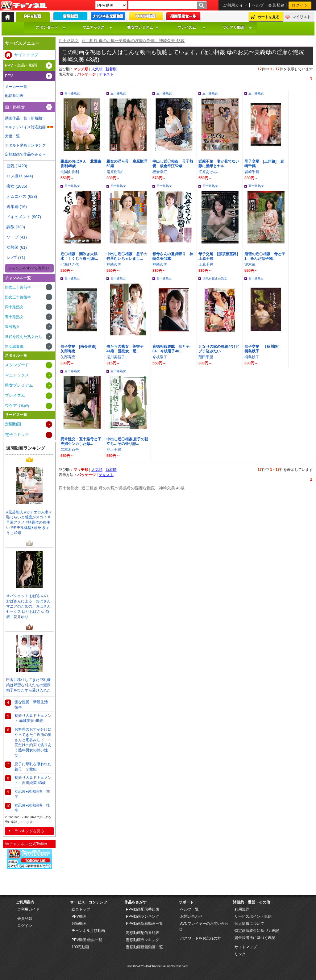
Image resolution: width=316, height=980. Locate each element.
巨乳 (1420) (17, 166)
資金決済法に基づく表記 (255, 938)
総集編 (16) (17, 207)
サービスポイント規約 (253, 916)
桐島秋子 (252, 357)
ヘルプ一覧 (189, 909)
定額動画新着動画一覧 (144, 947)
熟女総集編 (14, 347)
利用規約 (242, 909)
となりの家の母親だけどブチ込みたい (219, 349)
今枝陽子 (160, 357)
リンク (240, 954)
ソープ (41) (17, 237)
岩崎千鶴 (252, 172)
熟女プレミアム (143, 27)
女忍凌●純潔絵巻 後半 (32, 808)
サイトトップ (26, 55)
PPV (9, 76)
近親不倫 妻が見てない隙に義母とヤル (219, 164)
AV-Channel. (154, 966)
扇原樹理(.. (116, 172)
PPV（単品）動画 (21, 65)
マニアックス (97, 27)
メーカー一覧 (16, 87)
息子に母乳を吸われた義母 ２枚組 (33, 767)
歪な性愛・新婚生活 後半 (33, 705)
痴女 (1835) (17, 186)
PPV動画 (79, 916)
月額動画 (79, 924)
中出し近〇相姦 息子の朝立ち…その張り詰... (127, 441)
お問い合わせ (191, 916)
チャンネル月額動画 (88, 931)
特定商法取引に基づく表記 (257, 931)
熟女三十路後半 (18, 297)
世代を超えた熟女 (215, 278)
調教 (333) (16, 227)
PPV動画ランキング (143, 916)
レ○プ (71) (16, 257)
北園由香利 (70, 172)
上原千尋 (206, 264)
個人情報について (249, 924)
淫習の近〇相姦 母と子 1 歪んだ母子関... (265, 256)
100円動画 (80, 947)
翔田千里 (206, 357)
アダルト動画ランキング (25, 145)
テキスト (106, 74)
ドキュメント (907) (24, 217)
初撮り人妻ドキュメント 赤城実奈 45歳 (33, 718)
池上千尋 (114, 450)
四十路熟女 (69, 41)
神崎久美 (114, 264)
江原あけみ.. (209, 172)
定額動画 (13, 424)
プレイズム (191, 27)
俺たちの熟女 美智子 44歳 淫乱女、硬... (127, 349)
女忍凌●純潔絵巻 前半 (32, 794)
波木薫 (250, 264)
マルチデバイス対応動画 (25, 127)
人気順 (97, 69)
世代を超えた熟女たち (23, 337)
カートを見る (268, 17)
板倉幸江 (160, 172)
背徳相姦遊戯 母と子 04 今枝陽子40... (173, 349)
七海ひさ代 (70, 264)
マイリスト (301, 17)
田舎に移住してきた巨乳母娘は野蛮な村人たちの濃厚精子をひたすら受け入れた (28, 685)
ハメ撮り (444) (20, 176)
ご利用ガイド (235, 5)
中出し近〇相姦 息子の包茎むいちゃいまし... (127, 256)
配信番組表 (14, 96)
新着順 (111, 69)
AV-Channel (24, 6)
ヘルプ (258, 5)
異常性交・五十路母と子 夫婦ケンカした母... (81, 441)
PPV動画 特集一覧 (87, 940)
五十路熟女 (118, 93)
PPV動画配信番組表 (143, 909)
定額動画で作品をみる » (25, 154)
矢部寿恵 (68, 357)
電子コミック (17, 435)
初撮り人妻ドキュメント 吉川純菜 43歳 (33, 780)
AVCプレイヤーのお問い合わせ (204, 926)
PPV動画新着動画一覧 (144, 924)
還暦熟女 (12, 327)
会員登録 (276, 5)
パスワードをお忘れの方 (201, 938)
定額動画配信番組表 (143, 933)
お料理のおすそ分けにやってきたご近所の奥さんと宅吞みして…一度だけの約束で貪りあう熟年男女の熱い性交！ (33, 742)
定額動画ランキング (143, 940)
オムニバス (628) (22, 196)
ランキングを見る (29, 831)
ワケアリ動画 (237, 27)
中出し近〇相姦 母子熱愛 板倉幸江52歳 (173, 164)
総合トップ (81, 909)
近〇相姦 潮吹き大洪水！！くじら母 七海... (79, 256)
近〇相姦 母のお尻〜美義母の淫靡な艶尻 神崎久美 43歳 (133, 41)
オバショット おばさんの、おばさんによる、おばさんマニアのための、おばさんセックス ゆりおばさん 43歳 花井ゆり (29, 606)
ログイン (300, 5)
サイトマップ (246, 947)
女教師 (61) (17, 247)
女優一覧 (12, 136)
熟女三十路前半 (18, 287)
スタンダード (51, 27)
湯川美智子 (116, 357)
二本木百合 (70, 450)
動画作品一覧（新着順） (25, 118)
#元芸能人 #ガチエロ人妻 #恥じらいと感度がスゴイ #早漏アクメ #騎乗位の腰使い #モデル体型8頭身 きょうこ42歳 (29, 523)
